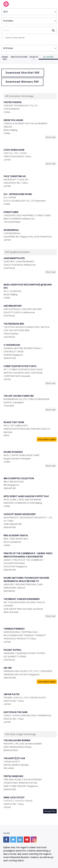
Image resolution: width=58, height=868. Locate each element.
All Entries (48, 57)
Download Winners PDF (22, 82)
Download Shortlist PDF (23, 73)
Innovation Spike (19, 57)
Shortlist (34, 58)
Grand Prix (5, 58)
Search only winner (15, 38)
